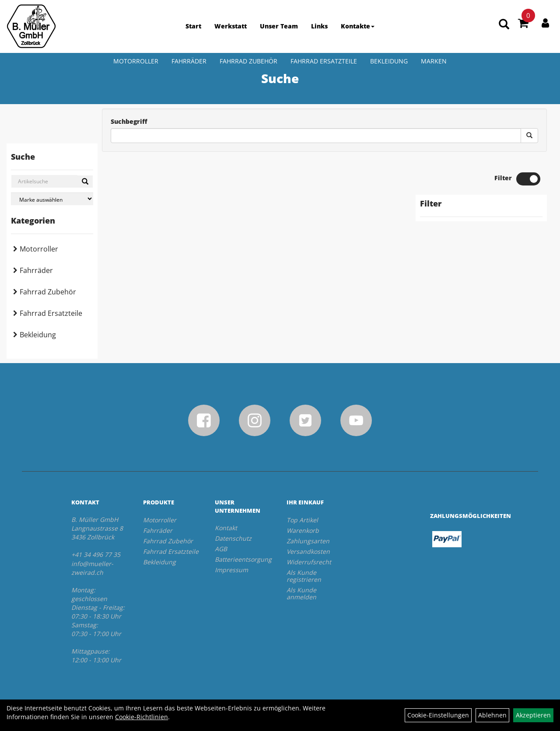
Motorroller (136, 61)
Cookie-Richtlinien (142, 717)
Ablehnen (492, 715)
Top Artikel (302, 520)
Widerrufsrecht (309, 562)
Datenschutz (233, 538)
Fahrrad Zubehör (248, 61)
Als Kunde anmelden (301, 593)
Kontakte (358, 26)
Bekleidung (389, 61)
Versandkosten (308, 551)
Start (193, 26)
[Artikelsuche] (504, 25)
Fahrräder (189, 61)
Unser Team (279, 26)
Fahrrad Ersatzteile (324, 61)
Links (319, 26)
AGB (221, 549)
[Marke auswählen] (52, 199)
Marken (434, 61)
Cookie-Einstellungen (438, 715)
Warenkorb (303, 530)
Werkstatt (231, 26)
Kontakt (226, 528)
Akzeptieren (533, 715)
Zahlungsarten (308, 541)
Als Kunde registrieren (304, 576)
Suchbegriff (129, 121)
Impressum (231, 570)
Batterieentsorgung (241, 559)
